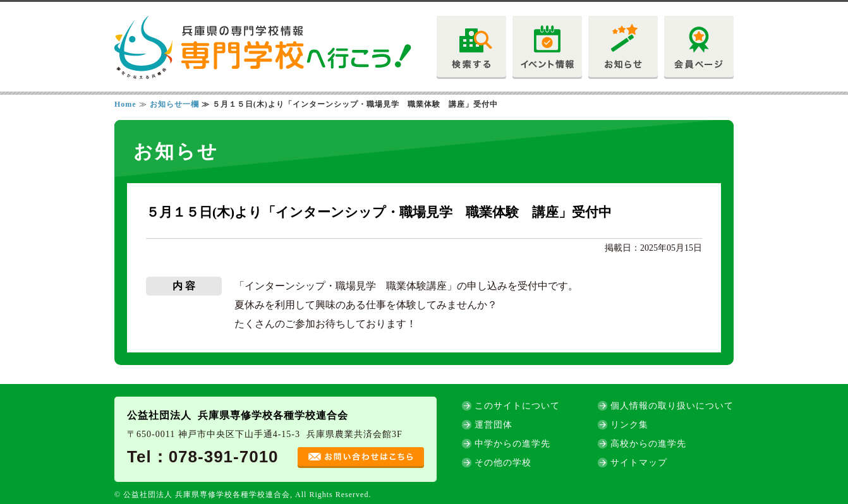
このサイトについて (517, 406)
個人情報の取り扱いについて (672, 406)
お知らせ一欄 (174, 104)
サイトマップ (639, 463)
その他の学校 (503, 463)
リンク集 (629, 425)
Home (125, 104)
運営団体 (494, 425)
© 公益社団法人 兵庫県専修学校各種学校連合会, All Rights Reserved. (243, 495)
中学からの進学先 (512, 444)
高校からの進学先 (648, 444)
